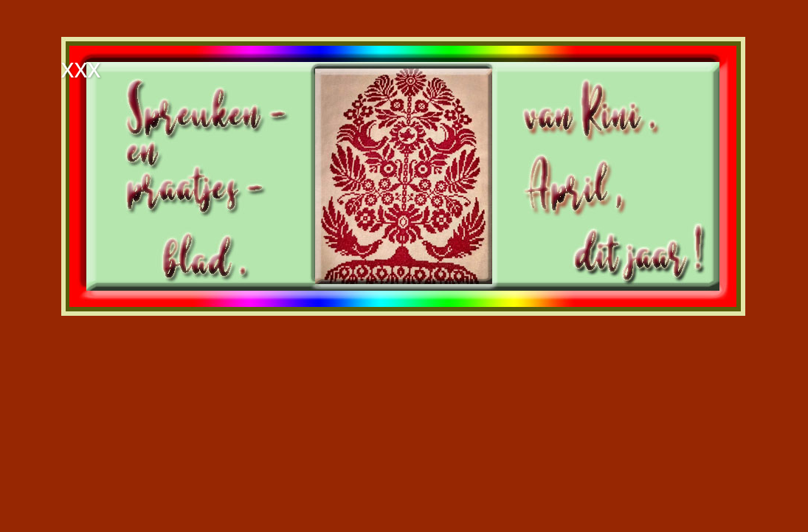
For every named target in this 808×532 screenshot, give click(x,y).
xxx (81, 68)
